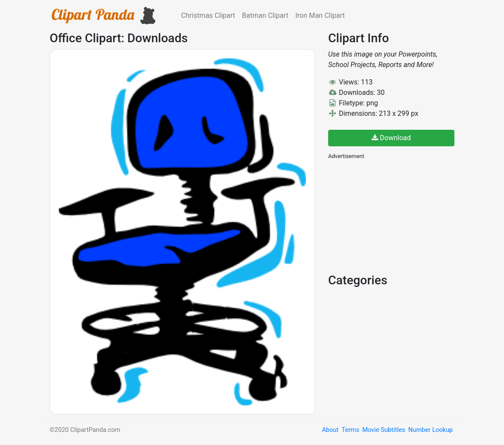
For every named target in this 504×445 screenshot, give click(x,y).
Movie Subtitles (383, 430)
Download (391, 138)
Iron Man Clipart (320, 15)
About (330, 430)
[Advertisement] (393, 216)
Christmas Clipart (208, 15)
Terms (350, 430)
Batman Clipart (265, 15)
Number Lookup (430, 430)
